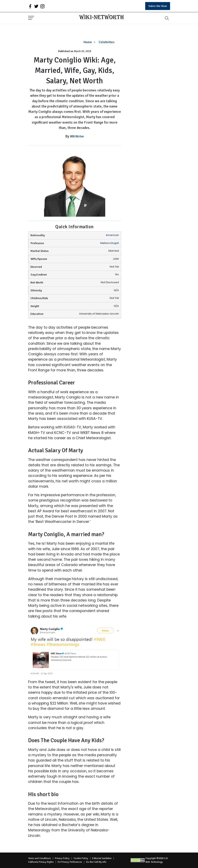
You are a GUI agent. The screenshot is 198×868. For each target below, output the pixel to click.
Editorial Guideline (102, 858)
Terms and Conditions (39, 858)
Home (88, 42)
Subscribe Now (158, 6)
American (112, 235)
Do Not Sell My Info (96, 862)
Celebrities (107, 42)
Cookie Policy (81, 858)
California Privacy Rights (41, 862)
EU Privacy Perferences (70, 862)
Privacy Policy (62, 858)
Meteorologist (110, 243)
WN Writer (77, 136)
